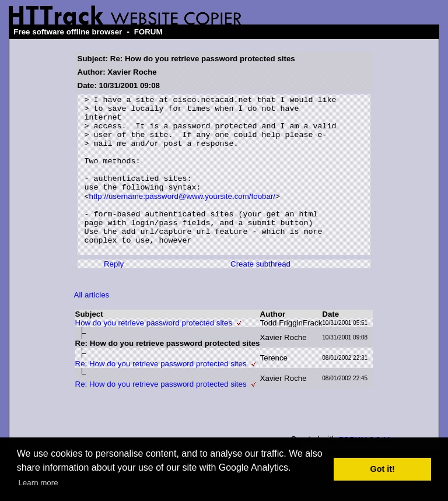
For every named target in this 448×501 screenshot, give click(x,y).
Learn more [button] (38, 483)
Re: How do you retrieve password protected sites (161, 395)
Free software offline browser (68, 32)
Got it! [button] (383, 469)
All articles (92, 326)
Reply (114, 295)
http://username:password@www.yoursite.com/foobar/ (182, 217)
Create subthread (260, 295)
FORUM (148, 32)
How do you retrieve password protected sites (154, 354)
